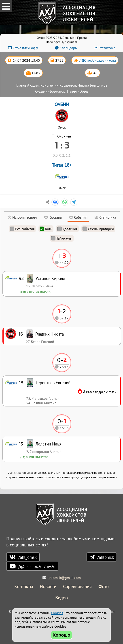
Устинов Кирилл (50, 278)
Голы (46, 229)
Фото (104, 587)
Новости (48, 587)
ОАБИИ (62, 104)
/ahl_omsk (28, 557)
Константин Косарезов (58, 85)
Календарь (68, 48)
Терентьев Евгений (53, 383)
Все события (22, 229)
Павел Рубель (78, 91)
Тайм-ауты (62, 238)
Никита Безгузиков (92, 85)
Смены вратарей (98, 229)
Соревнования (77, 587)
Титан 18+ (62, 165)
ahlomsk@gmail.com (64, 578)
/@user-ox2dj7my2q (37, 566)
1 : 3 (62, 145)
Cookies (57, 613)
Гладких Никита (50, 334)
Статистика (107, 48)
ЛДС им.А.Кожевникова (98, 60)
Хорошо (62, 635)
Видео (61, 598)
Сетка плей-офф (25, 48)
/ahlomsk (106, 557)
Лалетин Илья (48, 444)
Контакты (24, 587)
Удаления (67, 229)
